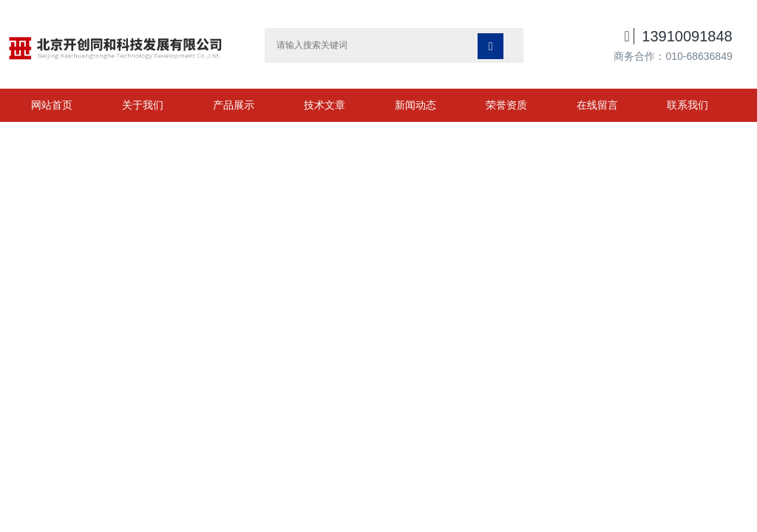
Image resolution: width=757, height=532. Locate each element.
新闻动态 (415, 105)
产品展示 (234, 105)
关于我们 (143, 105)
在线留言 (597, 105)
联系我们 (688, 105)
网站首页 (52, 105)
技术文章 (325, 105)
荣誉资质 (506, 105)
